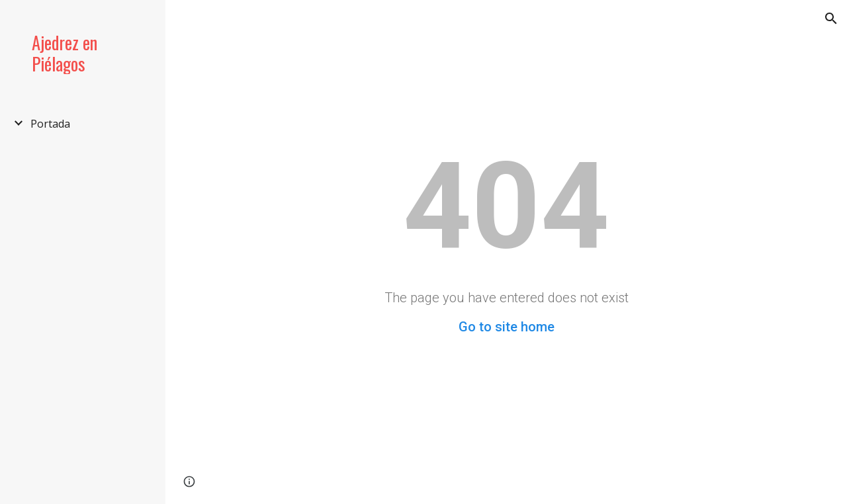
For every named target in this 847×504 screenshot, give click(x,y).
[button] (831, 19)
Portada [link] (50, 124)
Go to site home (507, 327)
